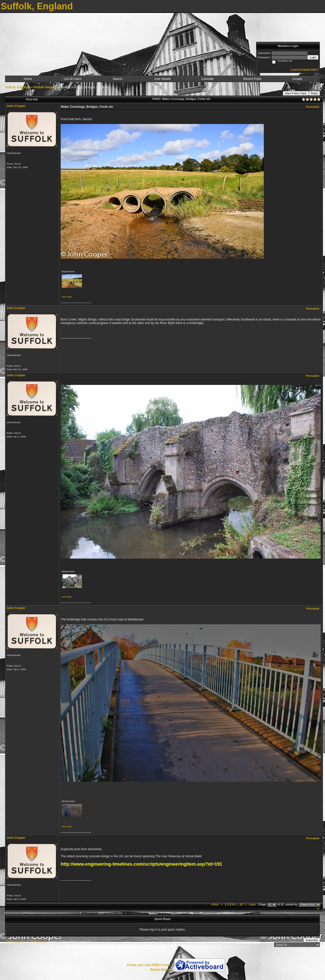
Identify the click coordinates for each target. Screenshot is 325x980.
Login (313, 57)
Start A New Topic (296, 93)
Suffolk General (45, 87)
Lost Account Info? (305, 70)
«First (215, 904)
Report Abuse (160, 970)
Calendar (207, 79)
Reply (314, 93)
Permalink (313, 107)
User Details (162, 79)
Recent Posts (252, 79)
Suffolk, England (17, 87)
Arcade (297, 79)
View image (67, 297)
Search (118, 79)
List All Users (73, 79)
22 (241, 904)
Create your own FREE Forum (149, 965)
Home (28, 79)
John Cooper (16, 106)
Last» (253, 904)
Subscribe (312, 940)
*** (318, 909)
